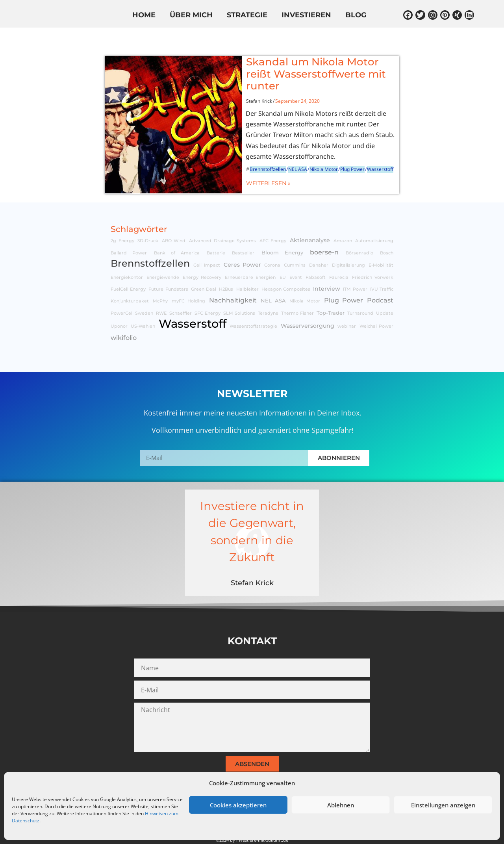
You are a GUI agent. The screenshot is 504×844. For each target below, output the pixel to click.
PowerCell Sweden (132, 294)
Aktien (111, 38)
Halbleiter (247, 270)
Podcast (380, 281)
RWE (161, 294)
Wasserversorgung (308, 306)
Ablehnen (341, 805)
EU (283, 258)
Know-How (158, 38)
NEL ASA (263, 146)
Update (385, 294)
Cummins (295, 246)
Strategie (247, 16)
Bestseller (243, 233)
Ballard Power (129, 233)
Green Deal (204, 270)
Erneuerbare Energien (250, 258)
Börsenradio (359, 233)
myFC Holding (188, 282)
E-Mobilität (381, 246)
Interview (327, 269)
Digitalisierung (348, 246)
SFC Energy (208, 294)
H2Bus (226, 270)
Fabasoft (316, 258)
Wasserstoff (346, 146)
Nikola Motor (289, 146)
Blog (356, 16)
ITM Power (355, 270)
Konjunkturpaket (130, 282)
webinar (347, 307)
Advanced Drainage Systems (222, 222)
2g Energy (122, 222)
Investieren (306, 16)
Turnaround (360, 294)
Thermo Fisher (297, 294)
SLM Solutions (239, 294)
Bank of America (177, 233)
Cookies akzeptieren (238, 805)
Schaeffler (181, 294)
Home (144, 16)
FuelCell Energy (128, 270)
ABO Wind (174, 222)
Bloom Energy (282, 233)
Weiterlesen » (234, 160)
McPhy (160, 282)
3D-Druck (148, 222)
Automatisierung (374, 222)
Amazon (343, 222)
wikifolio (211, 38)
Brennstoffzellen (233, 146)
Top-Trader (331, 293)
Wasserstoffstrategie (253, 307)
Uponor (119, 307)
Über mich (191, 16)
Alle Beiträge (59, 38)
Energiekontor (127, 258)
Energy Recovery (202, 258)
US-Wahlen (143, 307)
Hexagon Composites (286, 270)
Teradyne (268, 294)
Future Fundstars (168, 270)
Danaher (319, 246)
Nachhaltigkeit (233, 281)
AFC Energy (273, 222)
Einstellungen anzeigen (443, 805)
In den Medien (268, 38)
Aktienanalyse (310, 221)
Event (296, 258)
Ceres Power (242, 245)
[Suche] (465, 37)
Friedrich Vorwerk (373, 258)
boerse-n (324, 232)
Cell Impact (207, 246)
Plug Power (318, 146)
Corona (272, 246)
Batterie (216, 233)
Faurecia (339, 258)
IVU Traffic (382, 270)
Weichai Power (376, 307)
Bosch (387, 233)
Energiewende (163, 258)
